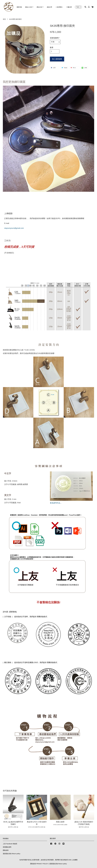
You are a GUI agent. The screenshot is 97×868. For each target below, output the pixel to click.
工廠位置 (69, 7)
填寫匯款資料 (7, 847)
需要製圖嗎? (55, 38)
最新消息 (19, 7)
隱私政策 (6, 850)
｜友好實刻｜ (59, 7)
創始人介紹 (29, 7)
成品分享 (49, 7)
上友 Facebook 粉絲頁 (10, 844)
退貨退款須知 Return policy (12, 854)
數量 (52, 47)
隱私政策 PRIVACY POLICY (39, 864)
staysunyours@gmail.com (14, 228)
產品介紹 (40, 7)
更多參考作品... (56, 503)
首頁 (4, 19)
